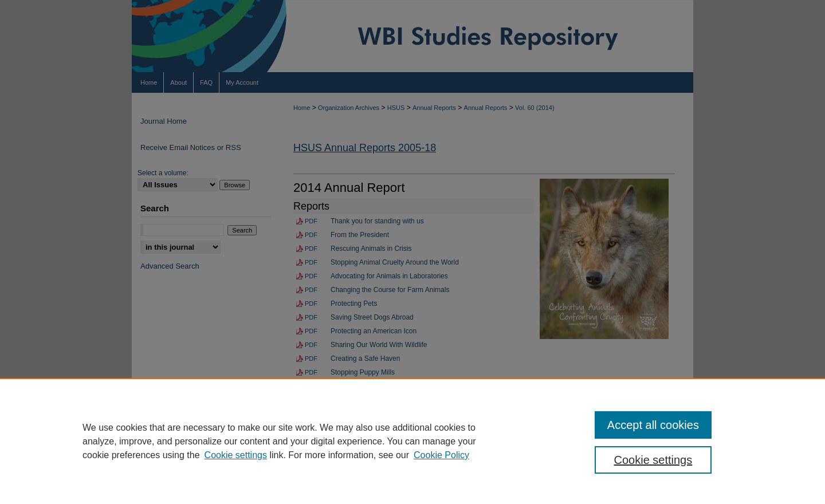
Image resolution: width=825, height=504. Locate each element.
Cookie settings (236, 455)
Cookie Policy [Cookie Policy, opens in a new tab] (441, 455)
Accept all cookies (653, 425)
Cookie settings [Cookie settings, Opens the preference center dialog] (653, 460)
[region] (412, 441)
